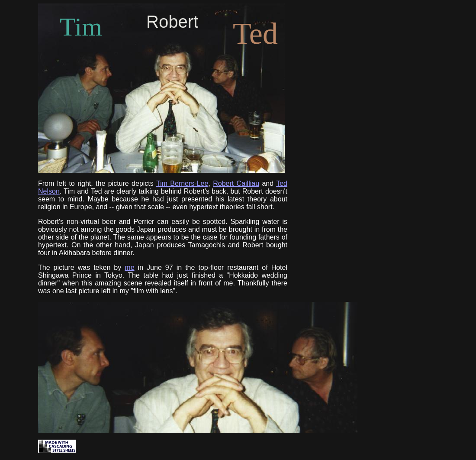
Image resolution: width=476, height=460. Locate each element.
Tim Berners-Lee (182, 183)
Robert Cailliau (236, 183)
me (129, 267)
